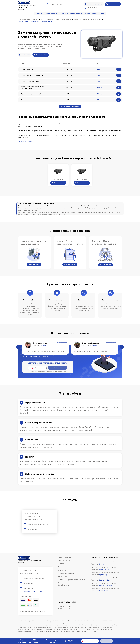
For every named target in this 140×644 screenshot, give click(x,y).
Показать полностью (25, 142)
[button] (18, 347)
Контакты (95, 14)
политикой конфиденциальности (61, 372)
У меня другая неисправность (70, 107)
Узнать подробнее (34, 265)
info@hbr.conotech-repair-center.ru (37, 524)
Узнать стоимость (40, 55)
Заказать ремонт (58, 183)
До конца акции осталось (52, 641)
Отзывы (103, 14)
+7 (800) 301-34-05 (57, 4)
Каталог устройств (52, 14)
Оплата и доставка (76, 14)
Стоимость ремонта (65, 557)
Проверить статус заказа (94, 4)
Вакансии (87, 14)
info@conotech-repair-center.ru (32, 578)
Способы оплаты (64, 585)
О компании (39, 14)
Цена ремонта (64, 14)
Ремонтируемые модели (66, 573)
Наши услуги (62, 576)
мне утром (54, 7)
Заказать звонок (112, 4)
